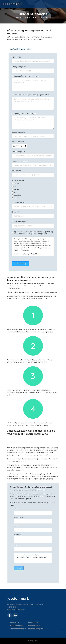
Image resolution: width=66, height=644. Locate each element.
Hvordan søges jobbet (20, 161)
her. (39, 254)
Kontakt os (14, 622)
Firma (16, 545)
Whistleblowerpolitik (36, 629)
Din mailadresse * (19, 202)
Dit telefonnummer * (20, 221)
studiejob (16, 195)
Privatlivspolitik (34, 625)
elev (14, 192)
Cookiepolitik (33, 622)
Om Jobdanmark (17, 625)
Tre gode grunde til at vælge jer (24, 114)
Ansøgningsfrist (18, 142)
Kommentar (17, 535)
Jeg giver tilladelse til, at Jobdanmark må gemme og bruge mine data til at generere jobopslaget (33, 233)
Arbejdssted (16, 171)
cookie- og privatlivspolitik (30, 555)
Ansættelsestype (18, 180)
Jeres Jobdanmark (31, 18)
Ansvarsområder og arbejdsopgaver (25, 76)
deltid (15, 186)
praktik (15, 198)
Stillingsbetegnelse (19, 67)
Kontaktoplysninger (19, 132)
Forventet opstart (18, 151)
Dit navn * (16, 212)
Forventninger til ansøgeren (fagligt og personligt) (31, 95)
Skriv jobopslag (20, 264)
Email (16, 526)
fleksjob (16, 189)
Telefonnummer (19, 517)
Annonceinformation (18, 629)
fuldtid (15, 183)
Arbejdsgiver (19, 18)
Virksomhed (16, 57)
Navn (16, 509)
